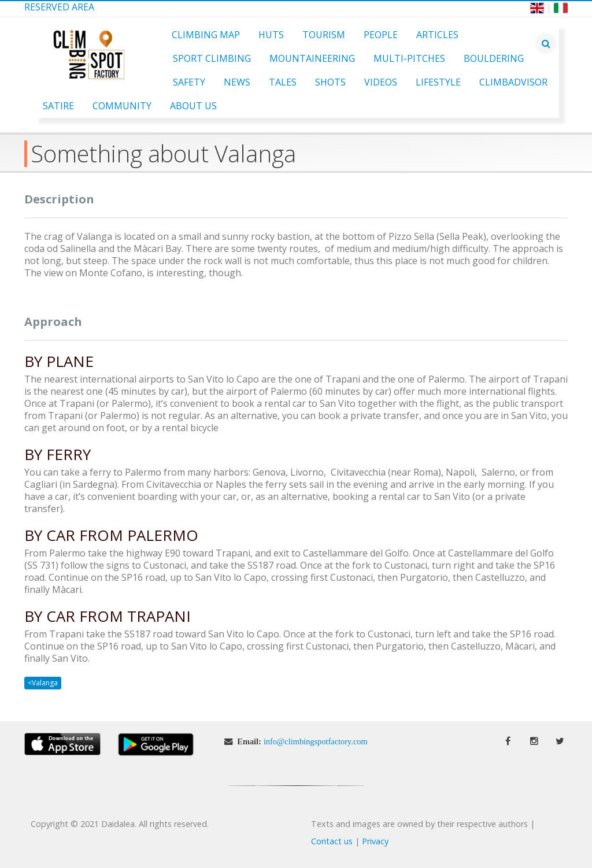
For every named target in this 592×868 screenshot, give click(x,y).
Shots (330, 82)
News (237, 82)
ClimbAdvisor (513, 82)
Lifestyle (438, 82)
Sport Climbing (212, 58)
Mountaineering (312, 58)
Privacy (375, 841)
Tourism (324, 35)
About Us (193, 106)
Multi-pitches (409, 58)
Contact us (332, 841)
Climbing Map (206, 35)
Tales (283, 82)
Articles (437, 35)
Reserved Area (59, 7)
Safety (189, 82)
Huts (271, 35)
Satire (58, 106)
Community (122, 106)
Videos (381, 82)
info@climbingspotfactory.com (316, 741)
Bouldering (494, 58)
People (381, 35)
